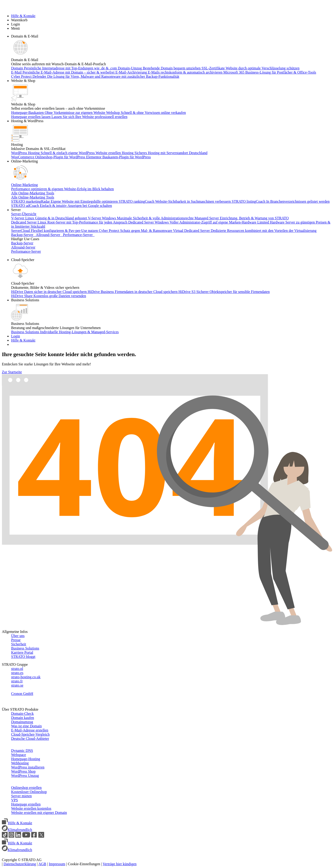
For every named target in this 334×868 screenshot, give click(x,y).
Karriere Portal (22, 652)
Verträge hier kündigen (120, 864)
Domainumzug (22, 722)
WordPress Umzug (25, 776)
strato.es (17, 673)
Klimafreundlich (17, 830)
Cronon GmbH (22, 694)
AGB (42, 864)
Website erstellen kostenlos (31, 808)
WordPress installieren (28, 767)
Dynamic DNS (22, 751)
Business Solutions (25, 648)
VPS (14, 800)
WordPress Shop (23, 771)
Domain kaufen (23, 718)
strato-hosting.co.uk (26, 677)
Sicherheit (19, 644)
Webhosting (20, 763)
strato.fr (17, 681)
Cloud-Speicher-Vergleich (30, 734)
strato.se (17, 685)
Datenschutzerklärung (20, 864)
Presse (16, 640)
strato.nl (17, 669)
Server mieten (21, 796)
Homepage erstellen (26, 804)
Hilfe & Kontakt (17, 823)
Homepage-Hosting (26, 759)
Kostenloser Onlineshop (29, 792)
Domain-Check (22, 714)
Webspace (19, 755)
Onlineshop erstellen (26, 788)
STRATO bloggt (23, 657)
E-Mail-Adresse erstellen (30, 730)
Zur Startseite (12, 372)
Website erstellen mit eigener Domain (39, 813)
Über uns (18, 636)
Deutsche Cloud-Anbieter (30, 739)
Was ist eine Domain (26, 726)
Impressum (57, 864)
